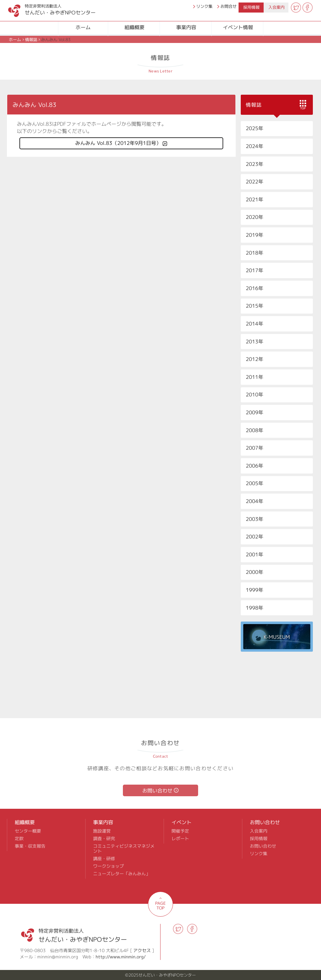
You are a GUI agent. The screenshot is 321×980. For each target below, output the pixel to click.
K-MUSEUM (277, 637)
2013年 (255, 342)
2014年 (255, 324)
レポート (180, 839)
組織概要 (134, 27)
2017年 (255, 270)
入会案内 (276, 7)
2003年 (255, 519)
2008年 (255, 430)
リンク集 (204, 6)
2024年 (255, 146)
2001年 (255, 554)
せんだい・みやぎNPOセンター (45, 8)
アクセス (142, 950)
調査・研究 (104, 839)
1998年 (255, 608)
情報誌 (31, 40)
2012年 (255, 359)
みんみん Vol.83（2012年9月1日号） (118, 143)
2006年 (255, 466)
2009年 (255, 412)
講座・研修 (104, 859)
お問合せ (229, 6)
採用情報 (251, 7)
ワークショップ (108, 866)
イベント (182, 822)
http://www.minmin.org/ (121, 957)
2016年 (255, 288)
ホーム (83, 27)
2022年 (255, 182)
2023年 (255, 164)
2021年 (255, 199)
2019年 (255, 235)
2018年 (255, 253)
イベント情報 (238, 27)
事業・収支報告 (30, 846)
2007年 (255, 448)
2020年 (255, 217)
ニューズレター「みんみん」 (122, 874)
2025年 (255, 128)
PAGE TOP (160, 906)
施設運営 (102, 831)
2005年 (255, 483)
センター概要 (28, 831)
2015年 (255, 306)
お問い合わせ (157, 791)
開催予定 (180, 831)
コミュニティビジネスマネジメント (124, 849)
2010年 (255, 395)
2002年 (255, 537)
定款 (19, 839)
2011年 (255, 377)
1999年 (255, 590)
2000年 (255, 572)
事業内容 (186, 27)
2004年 (255, 501)
